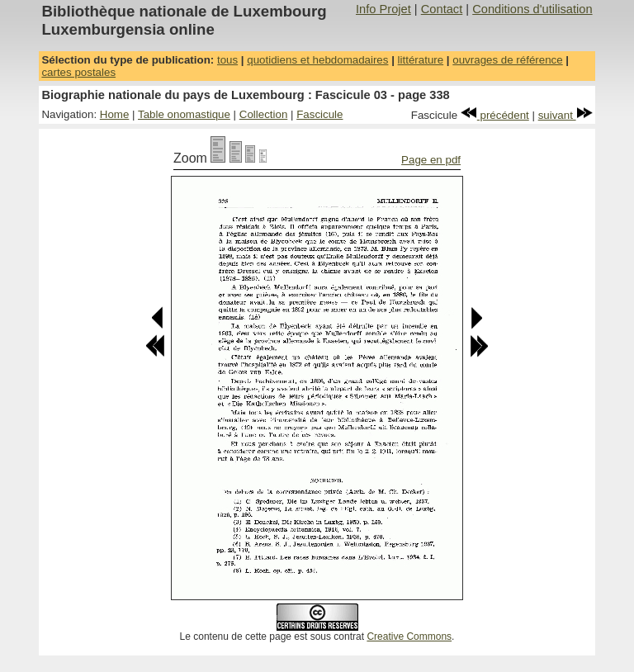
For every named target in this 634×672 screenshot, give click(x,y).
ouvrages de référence (507, 60)
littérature (421, 60)
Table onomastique (184, 114)
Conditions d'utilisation (532, 9)
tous (227, 60)
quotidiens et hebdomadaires (317, 60)
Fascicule (319, 114)
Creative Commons (409, 637)
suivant (565, 115)
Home (115, 114)
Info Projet (383, 9)
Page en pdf (431, 160)
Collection (264, 114)
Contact (442, 9)
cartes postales (78, 72)
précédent (495, 115)
